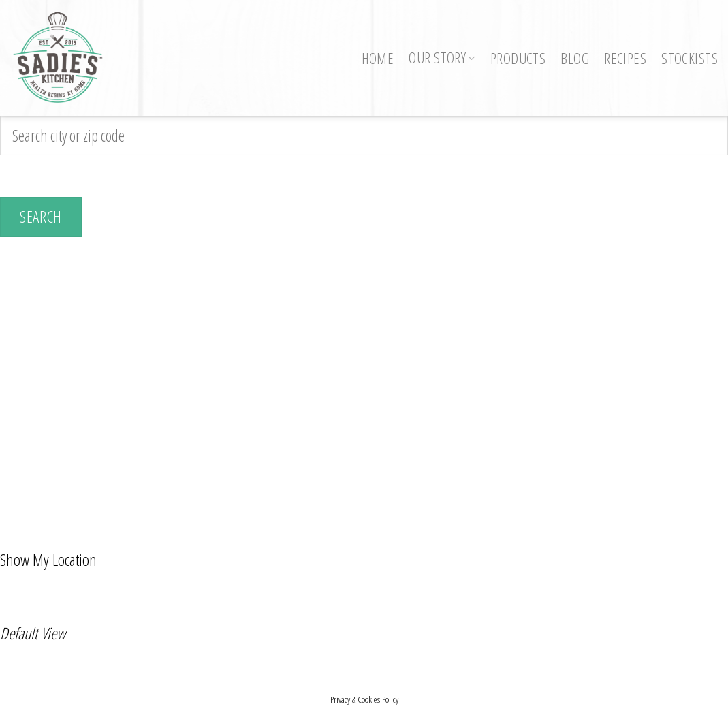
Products (518, 58)
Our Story (442, 58)
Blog (575, 58)
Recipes (625, 58)
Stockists (690, 58)
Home (378, 58)
